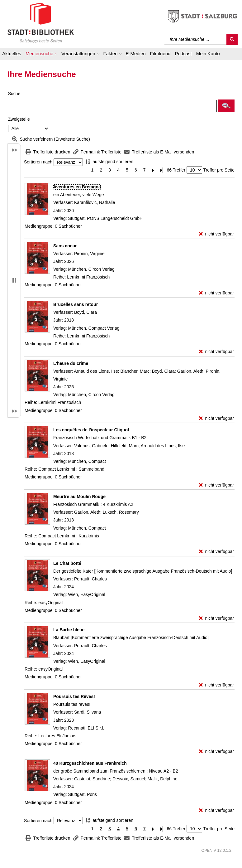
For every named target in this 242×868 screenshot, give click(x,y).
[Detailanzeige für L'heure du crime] (71, 363)
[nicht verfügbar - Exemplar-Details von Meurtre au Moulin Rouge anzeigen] (216, 552)
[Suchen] (232, 39)
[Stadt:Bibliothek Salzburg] (41, 23)
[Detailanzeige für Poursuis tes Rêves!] (74, 696)
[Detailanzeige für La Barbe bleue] (69, 630)
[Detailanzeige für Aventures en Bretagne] (77, 187)
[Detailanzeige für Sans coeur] (65, 246)
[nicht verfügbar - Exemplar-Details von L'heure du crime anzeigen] (216, 418)
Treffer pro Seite (219, 170)
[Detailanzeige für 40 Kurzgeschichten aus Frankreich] (90, 763)
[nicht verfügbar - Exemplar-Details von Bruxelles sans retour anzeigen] (216, 352)
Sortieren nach (38, 162)
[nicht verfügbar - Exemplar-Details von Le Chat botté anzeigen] (216, 618)
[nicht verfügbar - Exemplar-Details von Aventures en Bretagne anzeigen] (216, 234)
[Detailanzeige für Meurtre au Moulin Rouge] (79, 497)
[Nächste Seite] (153, 170)
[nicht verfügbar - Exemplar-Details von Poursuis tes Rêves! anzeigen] (216, 752)
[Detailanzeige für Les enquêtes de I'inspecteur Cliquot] (91, 430)
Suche (14, 94)
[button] (41, 55)
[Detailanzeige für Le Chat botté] (67, 563)
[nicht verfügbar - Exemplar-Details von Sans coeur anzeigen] (216, 293)
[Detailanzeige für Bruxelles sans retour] (76, 304)
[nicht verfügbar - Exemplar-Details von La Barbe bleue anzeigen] (216, 685)
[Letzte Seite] (162, 170)
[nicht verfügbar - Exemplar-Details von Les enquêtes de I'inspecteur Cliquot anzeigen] (216, 485)
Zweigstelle (19, 119)
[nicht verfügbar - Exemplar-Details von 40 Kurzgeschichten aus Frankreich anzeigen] (216, 810)
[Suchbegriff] (195, 39)
